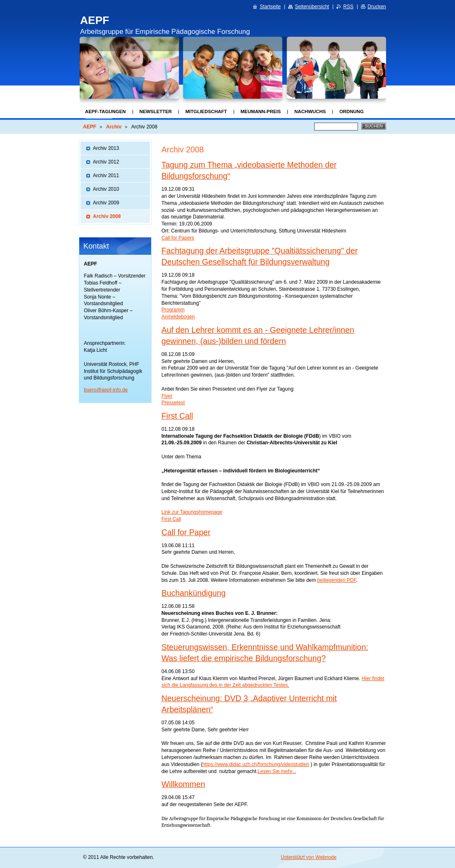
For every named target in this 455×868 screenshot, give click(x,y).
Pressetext (173, 403)
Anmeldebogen (178, 317)
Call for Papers (178, 238)
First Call (177, 416)
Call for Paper (186, 532)
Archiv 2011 (106, 175)
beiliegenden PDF (337, 580)
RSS (348, 7)
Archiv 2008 (107, 216)
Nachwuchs (310, 111)
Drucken (377, 7)
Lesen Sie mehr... (277, 771)
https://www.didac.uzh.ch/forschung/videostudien (256, 764)
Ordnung (352, 111)
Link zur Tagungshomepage (192, 512)
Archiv (114, 127)
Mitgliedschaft (206, 111)
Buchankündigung (194, 593)
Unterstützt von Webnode (309, 857)
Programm (173, 310)
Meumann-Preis (261, 111)
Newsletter (156, 111)
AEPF (90, 127)
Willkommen (183, 784)
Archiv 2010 (106, 189)
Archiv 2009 (106, 203)
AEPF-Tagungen (105, 111)
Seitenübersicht (312, 7)
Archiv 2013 (106, 148)
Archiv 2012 (106, 162)
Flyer (167, 396)
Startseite (270, 7)
